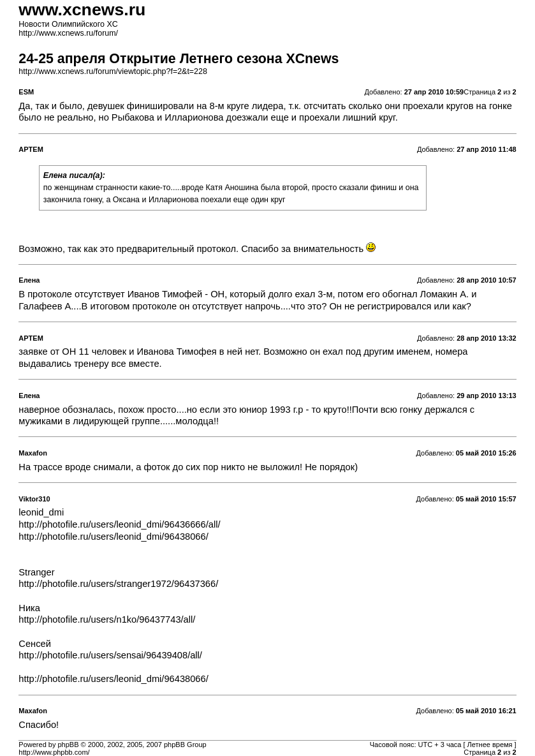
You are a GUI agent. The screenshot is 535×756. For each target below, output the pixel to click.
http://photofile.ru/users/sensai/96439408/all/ (110, 655)
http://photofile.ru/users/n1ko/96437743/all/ (107, 619)
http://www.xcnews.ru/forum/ (68, 33)
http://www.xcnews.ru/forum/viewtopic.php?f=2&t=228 (113, 71)
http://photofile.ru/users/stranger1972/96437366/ (118, 584)
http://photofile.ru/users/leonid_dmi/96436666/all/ (119, 524)
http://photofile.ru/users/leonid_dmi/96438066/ (113, 537)
